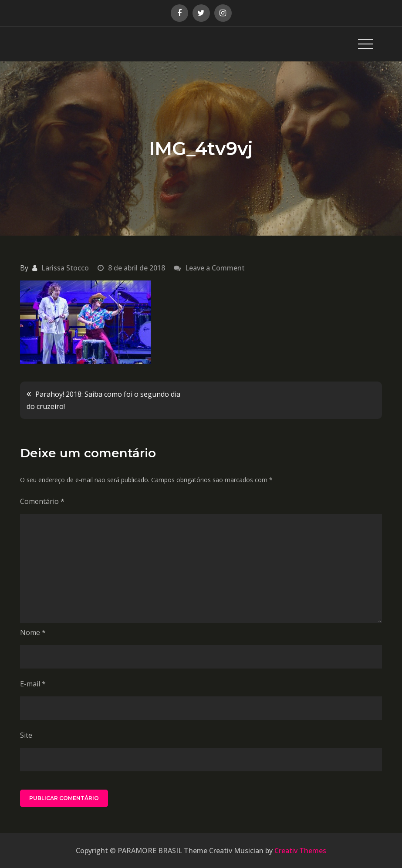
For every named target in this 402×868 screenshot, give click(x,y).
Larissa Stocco (65, 268)
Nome (33, 632)
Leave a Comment (215, 268)
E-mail (33, 684)
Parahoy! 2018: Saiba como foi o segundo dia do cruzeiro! (103, 400)
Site (26, 735)
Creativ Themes (300, 851)
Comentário (42, 501)
